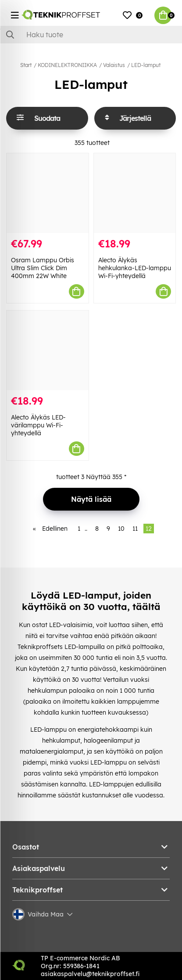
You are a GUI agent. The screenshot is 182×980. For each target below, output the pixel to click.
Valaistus (114, 65)
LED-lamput (146, 65)
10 (121, 529)
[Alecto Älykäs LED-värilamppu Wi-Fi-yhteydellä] (48, 350)
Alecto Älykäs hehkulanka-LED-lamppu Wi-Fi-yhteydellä (135, 268)
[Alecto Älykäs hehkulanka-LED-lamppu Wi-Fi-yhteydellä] (135, 193)
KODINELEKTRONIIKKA (67, 65)
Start (26, 65)
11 (135, 529)
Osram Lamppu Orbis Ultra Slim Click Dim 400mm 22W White (43, 268)
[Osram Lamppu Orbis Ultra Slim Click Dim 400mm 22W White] (48, 193)
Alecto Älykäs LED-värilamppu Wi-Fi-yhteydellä (38, 425)
